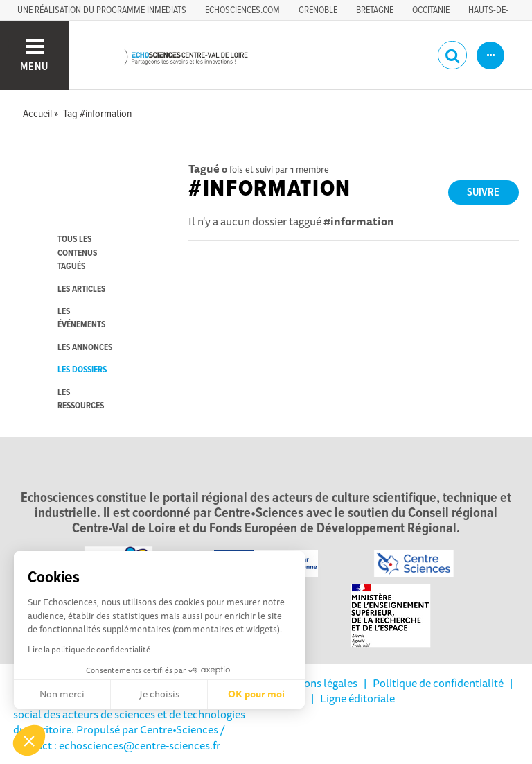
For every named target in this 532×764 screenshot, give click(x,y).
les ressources (81, 399)
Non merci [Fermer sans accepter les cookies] (62, 694)
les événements (81, 318)
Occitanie (431, 10)
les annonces (85, 348)
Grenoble (318, 10)
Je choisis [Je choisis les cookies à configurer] (159, 694)
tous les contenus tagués (77, 253)
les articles (81, 289)
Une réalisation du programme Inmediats (102, 10)
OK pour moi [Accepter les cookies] (256, 694)
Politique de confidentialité (438, 683)
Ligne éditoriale (357, 698)
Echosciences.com (242, 10)
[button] (29, 740)
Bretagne (375, 10)
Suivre (483, 192)
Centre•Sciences (179, 729)
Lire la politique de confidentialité (89, 649)
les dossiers (82, 370)
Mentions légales (317, 683)
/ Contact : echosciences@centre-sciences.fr (119, 737)
